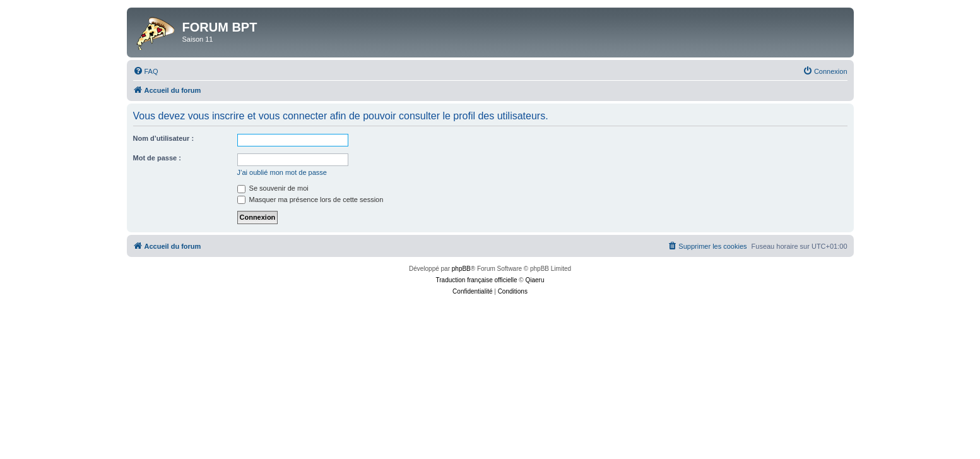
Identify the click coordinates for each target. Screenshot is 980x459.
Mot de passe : (157, 158)
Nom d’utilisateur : (164, 138)
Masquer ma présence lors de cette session (310, 200)
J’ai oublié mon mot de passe (282, 172)
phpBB (461, 269)
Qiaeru (534, 280)
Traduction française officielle (477, 280)
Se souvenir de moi (273, 188)
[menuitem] (146, 71)
